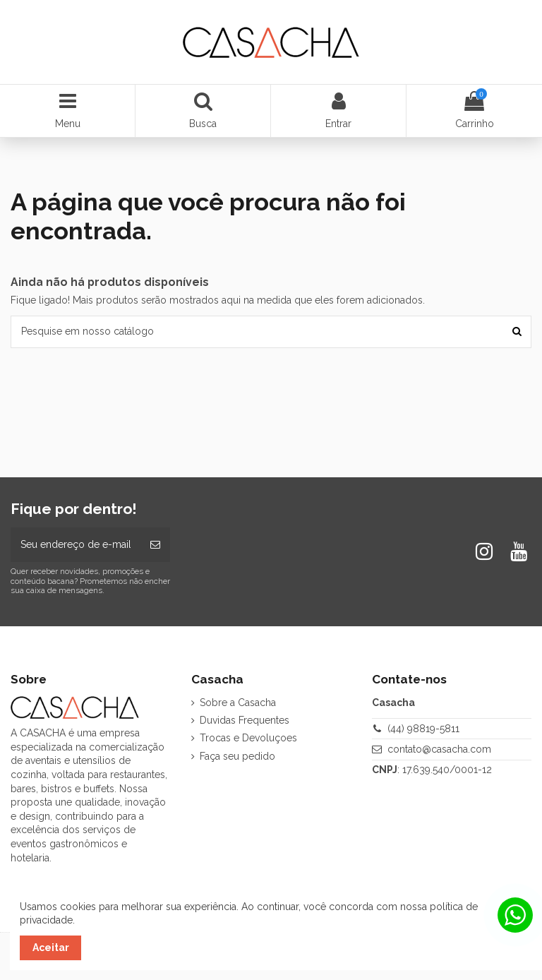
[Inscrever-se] (155, 545)
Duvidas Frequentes (245, 720)
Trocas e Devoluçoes (248, 738)
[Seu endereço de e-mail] (76, 545)
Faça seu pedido (237, 756)
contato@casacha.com (439, 749)
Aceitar (51, 948)
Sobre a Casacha (238, 703)
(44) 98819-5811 (423, 729)
